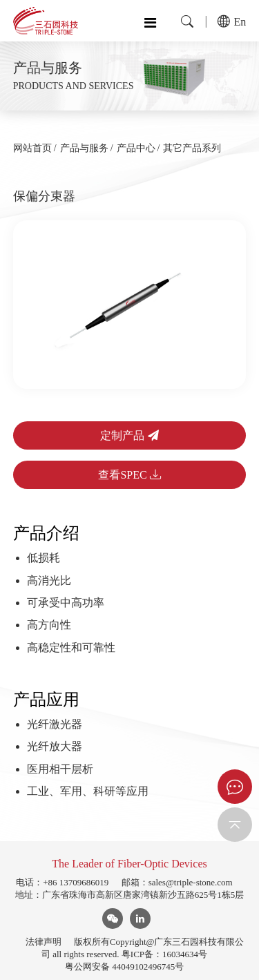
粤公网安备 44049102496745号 (124, 967)
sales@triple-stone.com (191, 882)
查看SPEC (129, 475)
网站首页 (32, 148)
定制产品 (129, 435)
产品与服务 (84, 148)
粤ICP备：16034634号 (164, 954)
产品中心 (136, 148)
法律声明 (44, 942)
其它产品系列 (192, 148)
